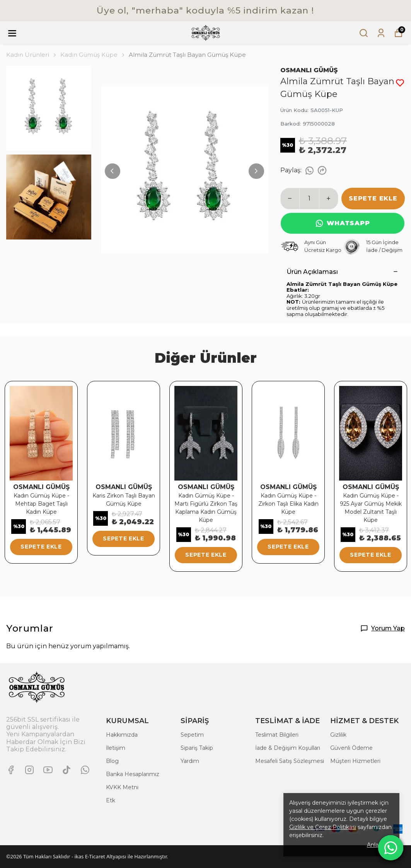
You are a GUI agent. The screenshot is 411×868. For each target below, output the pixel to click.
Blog (112, 761)
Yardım (190, 761)
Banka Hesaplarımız (133, 774)
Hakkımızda (122, 735)
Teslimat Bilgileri (277, 735)
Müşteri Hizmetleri (355, 761)
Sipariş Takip (197, 748)
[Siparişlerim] (381, 33)
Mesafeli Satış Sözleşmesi (290, 761)
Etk (111, 800)
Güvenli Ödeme (351, 748)
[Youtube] (48, 770)
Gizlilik (338, 735)
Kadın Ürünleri (32, 55)
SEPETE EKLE (373, 198)
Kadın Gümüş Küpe (89, 55)
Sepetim (192, 735)
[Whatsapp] (85, 770)
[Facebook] (11, 770)
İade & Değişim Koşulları (288, 748)
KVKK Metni (122, 787)
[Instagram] (29, 770)
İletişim (116, 748)
